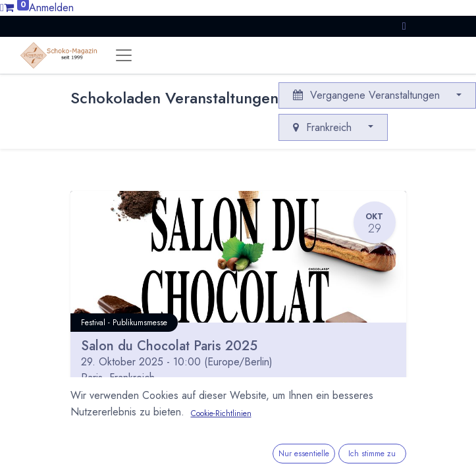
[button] (404, 26)
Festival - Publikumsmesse (124, 323)
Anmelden (51, 8)
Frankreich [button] (324, 127)
